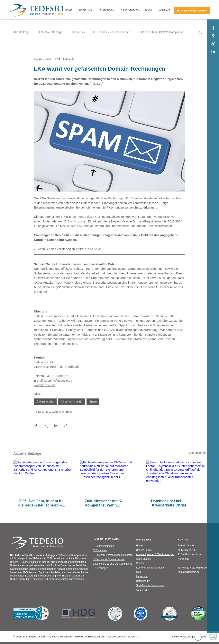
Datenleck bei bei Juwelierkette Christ (169, 503)
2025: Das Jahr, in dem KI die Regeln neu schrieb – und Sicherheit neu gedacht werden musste (43, 503)
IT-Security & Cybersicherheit (112, 32)
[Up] (198, 637)
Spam (93, 402)
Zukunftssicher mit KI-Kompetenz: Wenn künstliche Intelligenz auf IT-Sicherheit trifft (109, 503)
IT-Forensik (78, 32)
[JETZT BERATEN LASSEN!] (192, 11)
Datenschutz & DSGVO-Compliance (161, 32)
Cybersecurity (45, 402)
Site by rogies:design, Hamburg (188, 637)
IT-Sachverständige (50, 32)
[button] (86, 11)
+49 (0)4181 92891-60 (195, 568)
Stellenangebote (156, 568)
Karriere (141, 568)
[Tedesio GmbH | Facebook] (213, 28)
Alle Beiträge (22, 32)
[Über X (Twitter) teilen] (46, 426)
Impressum (133, 637)
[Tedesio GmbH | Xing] (213, 44)
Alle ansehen (197, 453)
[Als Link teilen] (66, 426)
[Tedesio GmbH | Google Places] (213, 36)
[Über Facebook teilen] (36, 426)
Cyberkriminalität (72, 402)
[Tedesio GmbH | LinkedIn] (213, 52)
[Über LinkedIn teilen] (56, 426)
